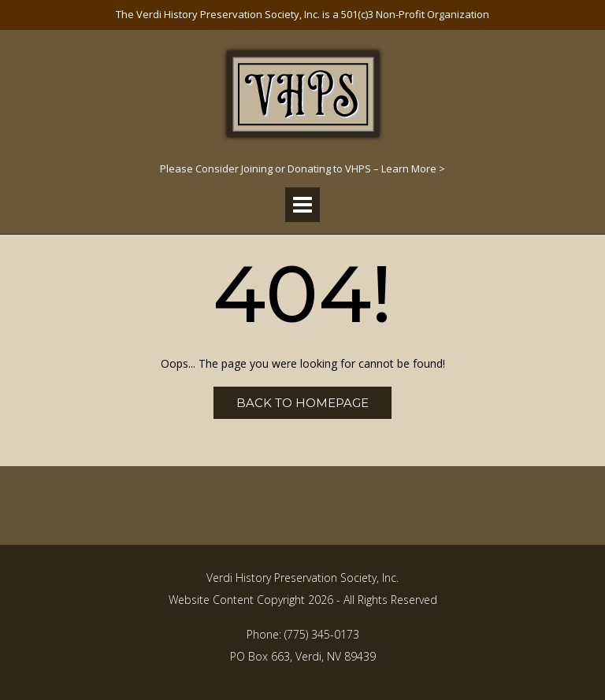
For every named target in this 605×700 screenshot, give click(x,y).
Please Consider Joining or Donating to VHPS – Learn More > (302, 169)
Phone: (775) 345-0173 (303, 634)
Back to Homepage (302, 403)
